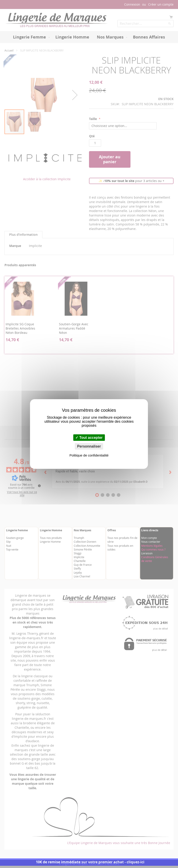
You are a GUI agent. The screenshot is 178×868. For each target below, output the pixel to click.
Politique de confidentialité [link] (89, 455)
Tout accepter (89, 438)
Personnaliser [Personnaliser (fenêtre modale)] (89, 446)
